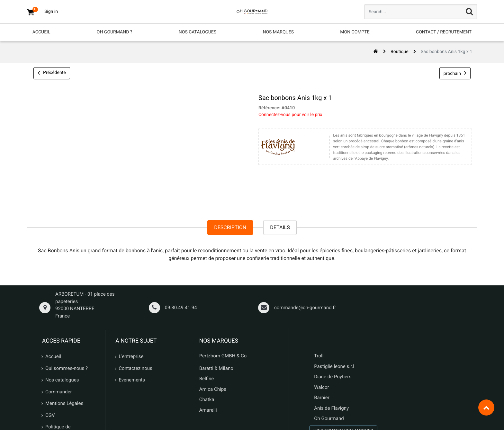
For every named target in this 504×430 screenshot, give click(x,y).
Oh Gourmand (329, 357)
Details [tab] (280, 165)
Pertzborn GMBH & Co (223, 294)
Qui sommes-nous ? (67, 306)
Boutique (400, 40)
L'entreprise (131, 295)
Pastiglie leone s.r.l (335, 304)
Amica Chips (213, 327)
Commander (59, 330)
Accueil (53, 295)
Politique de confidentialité (61, 369)
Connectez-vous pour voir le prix (290, 91)
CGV (50, 353)
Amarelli (208, 348)
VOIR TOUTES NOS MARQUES (343, 369)
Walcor (321, 325)
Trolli (319, 294)
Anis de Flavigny (331, 346)
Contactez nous (135, 306)
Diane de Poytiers (333, 315)
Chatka (207, 338)
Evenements (132, 318)
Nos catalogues (62, 318)
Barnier (322, 336)
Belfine (207, 317)
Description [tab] (230, 165)
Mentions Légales (64, 342)
